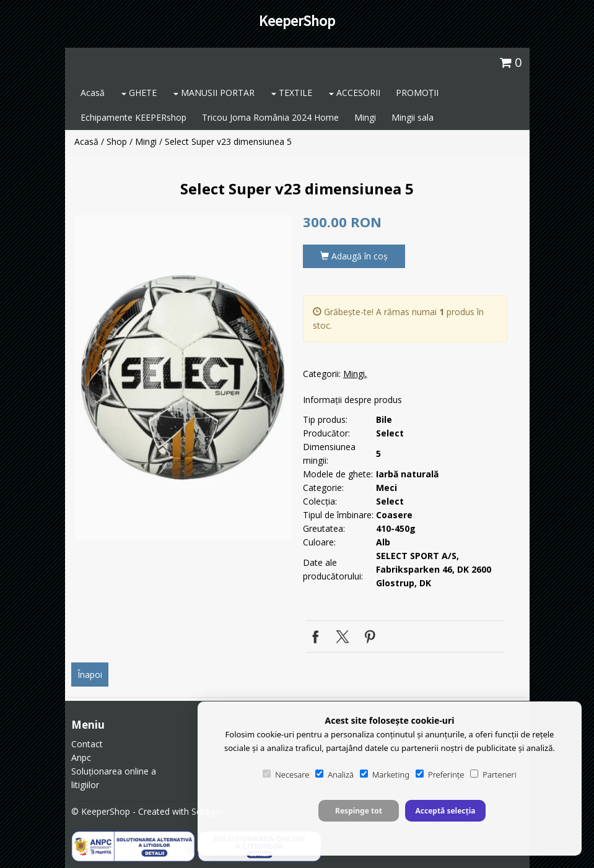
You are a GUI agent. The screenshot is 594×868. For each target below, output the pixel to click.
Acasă (93, 93)
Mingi (365, 117)
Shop (117, 141)
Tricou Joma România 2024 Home (270, 117)
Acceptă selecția (445, 811)
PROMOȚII (417, 93)
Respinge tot (359, 811)
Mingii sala (413, 117)
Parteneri (493, 775)
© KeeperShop (101, 811)
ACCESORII (355, 93)
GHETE (139, 93)
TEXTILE (292, 93)
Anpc (81, 757)
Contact (87, 744)
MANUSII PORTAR (214, 93)
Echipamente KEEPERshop (133, 117)
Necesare (286, 775)
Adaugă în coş (354, 256)
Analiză (334, 775)
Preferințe (440, 775)
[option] (183, 377)
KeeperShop (297, 21)
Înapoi (90, 675)
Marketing (385, 775)
